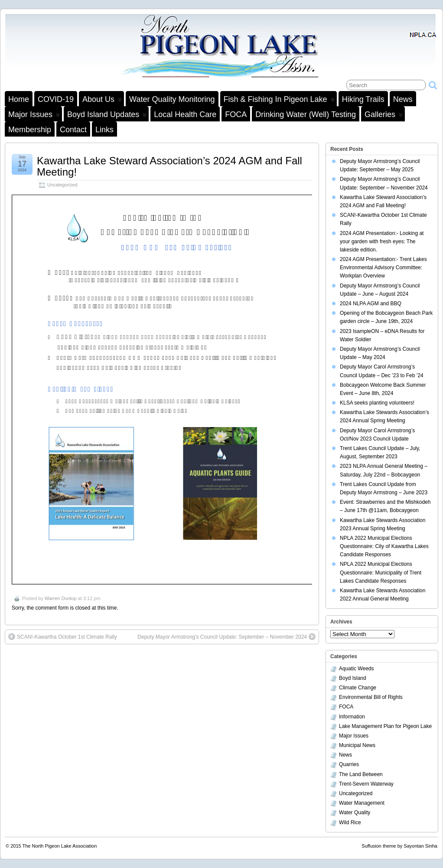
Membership (30, 130)
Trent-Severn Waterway (366, 784)
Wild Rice (350, 822)
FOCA (236, 114)
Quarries (349, 764)
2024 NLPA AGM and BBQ (371, 303)
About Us (102, 101)
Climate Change (358, 688)
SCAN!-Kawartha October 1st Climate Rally (63, 636)
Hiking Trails (363, 99)
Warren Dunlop (61, 598)
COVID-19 (56, 99)
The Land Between (361, 774)
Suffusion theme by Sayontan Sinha (399, 846)
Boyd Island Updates (107, 116)
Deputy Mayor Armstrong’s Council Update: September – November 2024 (226, 636)
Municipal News (357, 745)
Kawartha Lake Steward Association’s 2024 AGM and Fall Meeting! (169, 166)
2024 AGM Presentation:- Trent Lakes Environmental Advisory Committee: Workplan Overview (383, 268)
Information (352, 717)
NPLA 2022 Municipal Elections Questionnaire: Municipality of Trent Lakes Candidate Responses (381, 572)
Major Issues (34, 116)
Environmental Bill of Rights (371, 697)
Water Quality (355, 813)
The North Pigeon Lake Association (60, 846)
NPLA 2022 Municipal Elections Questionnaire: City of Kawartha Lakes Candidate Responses (384, 546)
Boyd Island (353, 678)
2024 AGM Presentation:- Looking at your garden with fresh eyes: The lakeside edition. (382, 241)
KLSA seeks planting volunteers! (377, 403)
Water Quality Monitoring (172, 99)
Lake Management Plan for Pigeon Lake (385, 726)
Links (104, 130)
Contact (73, 130)
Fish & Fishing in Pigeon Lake (279, 101)
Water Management (362, 803)
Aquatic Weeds (357, 669)
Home (19, 99)
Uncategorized (62, 185)
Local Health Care (185, 114)
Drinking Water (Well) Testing (306, 114)
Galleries (384, 116)
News (403, 99)
